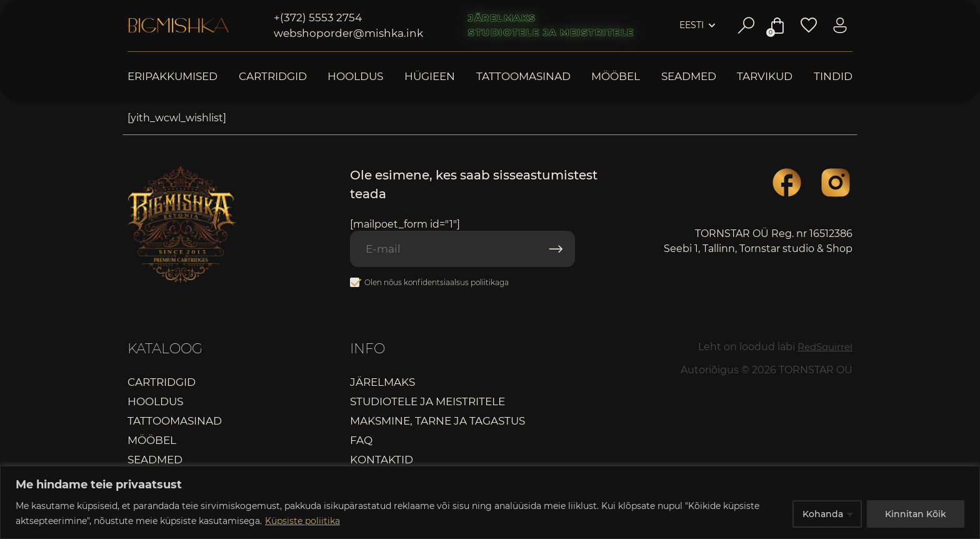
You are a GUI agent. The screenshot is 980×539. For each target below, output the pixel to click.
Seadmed (689, 77)
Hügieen (430, 77)
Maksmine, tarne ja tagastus (437, 423)
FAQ (361, 442)
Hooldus (355, 77)
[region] (490, 502)
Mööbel (616, 77)
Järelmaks (502, 18)
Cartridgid (273, 77)
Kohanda (823, 513)
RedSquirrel (823, 348)
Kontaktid (382, 461)
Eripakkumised (172, 77)
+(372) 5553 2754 (318, 18)
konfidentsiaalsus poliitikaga (456, 284)
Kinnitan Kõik (916, 513)
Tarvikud (765, 77)
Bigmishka (178, 26)
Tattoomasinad (523, 77)
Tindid (833, 77)
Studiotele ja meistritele (551, 33)
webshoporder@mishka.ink (348, 33)
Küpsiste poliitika (302, 521)
